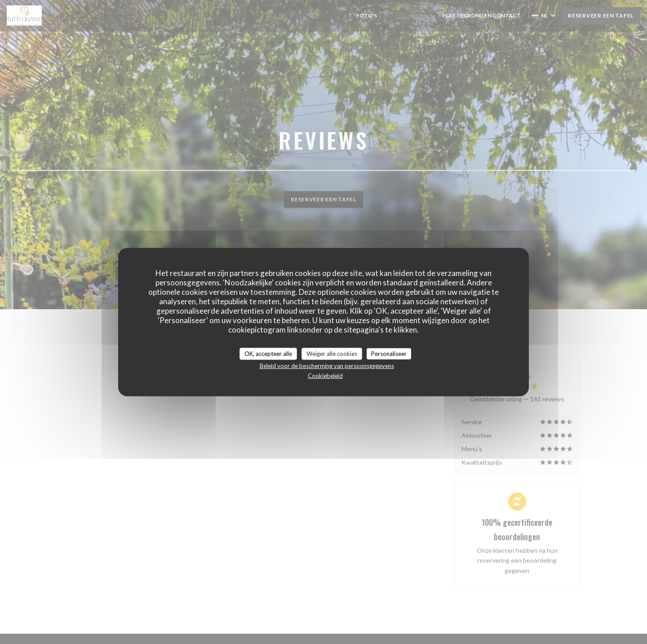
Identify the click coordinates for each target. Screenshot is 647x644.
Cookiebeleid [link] (325, 376)
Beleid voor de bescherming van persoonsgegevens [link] (327, 366)
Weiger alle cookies (332, 353)
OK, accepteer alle (268, 353)
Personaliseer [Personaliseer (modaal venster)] (389, 353)
